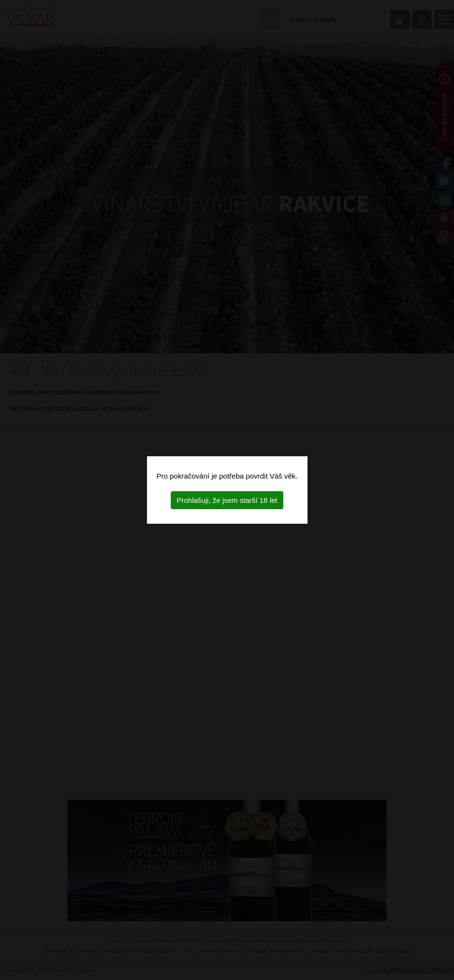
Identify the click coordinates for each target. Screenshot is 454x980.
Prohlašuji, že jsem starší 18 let (227, 500)
